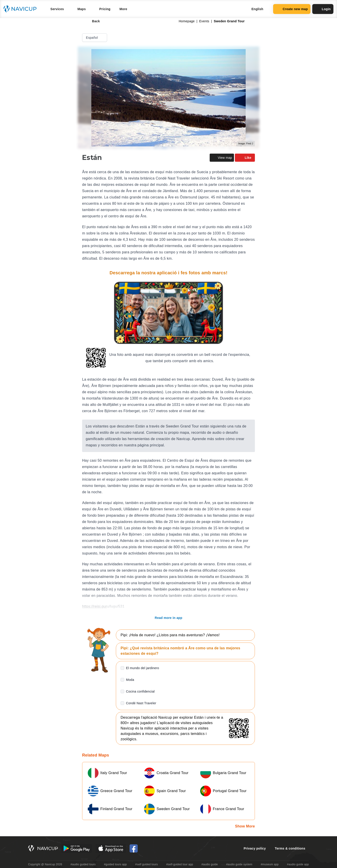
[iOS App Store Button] (111, 848)
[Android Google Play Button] (77, 848)
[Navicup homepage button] (22, 9)
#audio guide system (239, 864)
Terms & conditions (290, 848)
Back (93, 21)
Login (323, 9)
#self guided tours (147, 864)
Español (95, 38)
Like (245, 158)
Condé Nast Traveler (141, 703)
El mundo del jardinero (143, 668)
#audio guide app (298, 864)
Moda (130, 680)
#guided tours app (115, 864)
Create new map (292, 9)
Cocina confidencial (140, 691)
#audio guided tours (83, 864)
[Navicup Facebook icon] (134, 848)
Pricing (105, 9)
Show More (245, 826)
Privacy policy (255, 848)
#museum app (270, 864)
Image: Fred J (246, 144)
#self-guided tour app (180, 864)
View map (222, 158)
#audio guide (210, 864)
